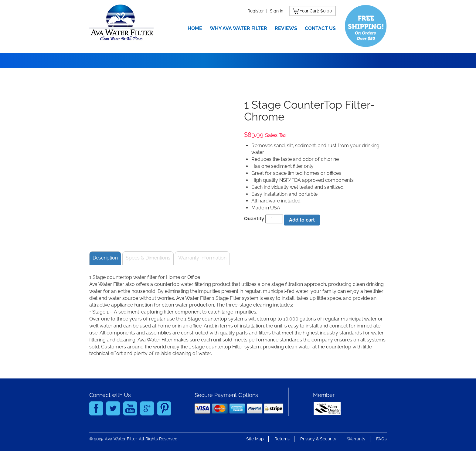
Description (105, 258)
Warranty (356, 439)
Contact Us (320, 28)
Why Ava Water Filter (238, 28)
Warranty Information (202, 258)
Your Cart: (309, 11)
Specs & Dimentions (148, 258)
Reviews (286, 28)
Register (256, 11)
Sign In (277, 11)
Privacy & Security (318, 439)
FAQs (381, 439)
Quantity (254, 219)
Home (195, 28)
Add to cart (302, 220)
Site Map (255, 439)
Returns (282, 439)
